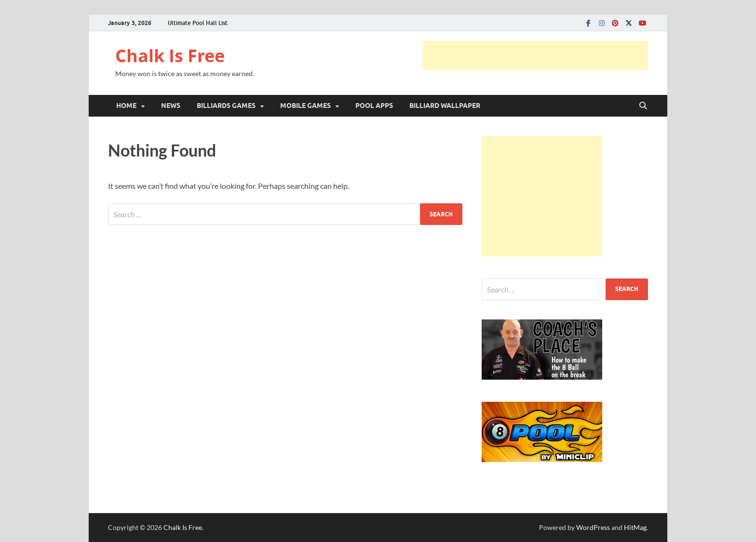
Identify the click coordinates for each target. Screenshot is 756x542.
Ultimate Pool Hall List (198, 23)
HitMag (635, 527)
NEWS (171, 106)
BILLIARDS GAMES (226, 106)
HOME (126, 106)
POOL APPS (374, 106)
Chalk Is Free (170, 56)
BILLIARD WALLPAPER (445, 106)
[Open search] (643, 106)
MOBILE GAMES (305, 106)
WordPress (593, 527)
